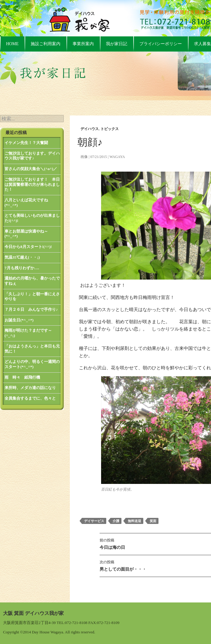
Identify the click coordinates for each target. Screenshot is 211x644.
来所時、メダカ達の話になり (30, 388)
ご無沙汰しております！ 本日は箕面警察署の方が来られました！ (32, 184)
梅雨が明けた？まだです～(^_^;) (28, 333)
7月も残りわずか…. (22, 268)
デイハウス (90, 129)
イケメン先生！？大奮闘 (26, 143)
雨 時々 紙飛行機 (22, 377)
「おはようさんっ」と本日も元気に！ (32, 349)
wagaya (117, 157)
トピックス (110, 129)
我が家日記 (117, 44)
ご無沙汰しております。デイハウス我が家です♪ (32, 156)
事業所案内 (83, 44)
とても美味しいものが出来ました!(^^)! (32, 218)
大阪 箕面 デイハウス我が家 (33, 613)
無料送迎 (134, 521)
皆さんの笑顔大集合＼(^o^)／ (31, 169)
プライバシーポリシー (161, 44)
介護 (116, 521)
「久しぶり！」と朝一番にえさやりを (32, 297)
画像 (84, 157)
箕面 (153, 521)
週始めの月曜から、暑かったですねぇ (32, 281)
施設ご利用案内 (46, 44)
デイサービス (94, 521)
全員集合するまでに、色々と (30, 398)
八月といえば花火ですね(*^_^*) (26, 203)
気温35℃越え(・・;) (22, 257)
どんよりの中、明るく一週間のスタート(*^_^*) (32, 364)
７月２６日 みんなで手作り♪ (31, 309)
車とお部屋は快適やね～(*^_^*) (26, 234)
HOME (12, 44)
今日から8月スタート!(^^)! (28, 247)
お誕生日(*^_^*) (19, 320)
